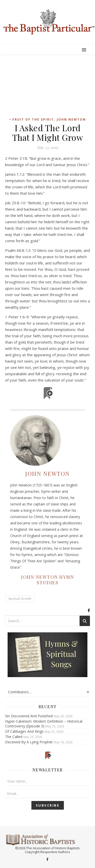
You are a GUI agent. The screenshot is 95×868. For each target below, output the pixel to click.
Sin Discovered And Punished (29, 716)
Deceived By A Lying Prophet (29, 742)
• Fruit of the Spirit (32, 119)
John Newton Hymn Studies (48, 580)
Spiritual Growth (20, 599)
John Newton (71, 119)
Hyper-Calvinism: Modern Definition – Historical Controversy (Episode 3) (44, 724)
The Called (14, 737)
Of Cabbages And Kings (24, 731)
